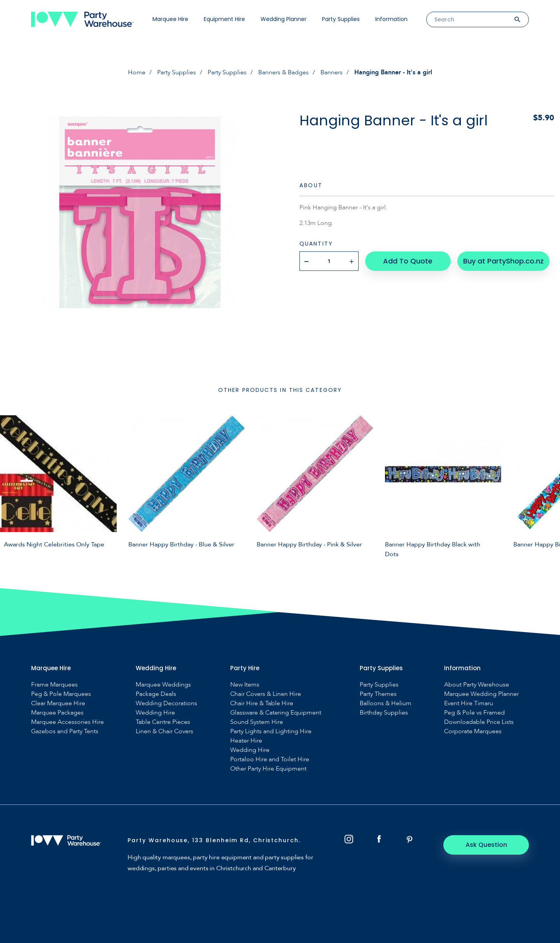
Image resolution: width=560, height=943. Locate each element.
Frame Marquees (54, 685)
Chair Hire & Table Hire (262, 703)
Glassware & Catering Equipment (276, 713)
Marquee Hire (170, 19)
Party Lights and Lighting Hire (271, 731)
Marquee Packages (57, 713)
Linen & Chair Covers (164, 731)
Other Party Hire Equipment (268, 769)
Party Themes (378, 694)
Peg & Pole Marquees (61, 694)
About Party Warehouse (477, 685)
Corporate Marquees (473, 731)
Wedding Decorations (166, 703)
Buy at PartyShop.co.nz (503, 261)
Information (391, 19)
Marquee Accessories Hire (67, 722)
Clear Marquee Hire (58, 703)
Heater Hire (246, 741)
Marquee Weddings (163, 685)
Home (137, 72)
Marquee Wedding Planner (481, 694)
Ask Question (486, 845)
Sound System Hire (257, 722)
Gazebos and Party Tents (65, 731)
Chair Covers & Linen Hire (266, 694)
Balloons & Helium (386, 703)
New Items (245, 685)
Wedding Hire (155, 713)
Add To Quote (408, 261)
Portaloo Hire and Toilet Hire (270, 759)
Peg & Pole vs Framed (474, 713)
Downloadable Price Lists (479, 722)
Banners (332, 72)
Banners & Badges (283, 72)
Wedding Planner (283, 19)
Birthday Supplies (384, 713)
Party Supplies (341, 19)
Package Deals (156, 694)
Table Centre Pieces (163, 722)
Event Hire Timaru (469, 703)
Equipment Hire (224, 19)
